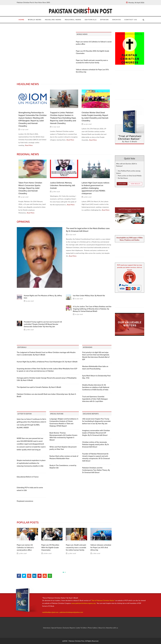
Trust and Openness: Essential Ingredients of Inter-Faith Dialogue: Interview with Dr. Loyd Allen (95, 399)
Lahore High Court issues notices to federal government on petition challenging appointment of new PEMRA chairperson (95, 188)
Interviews (47, 628)
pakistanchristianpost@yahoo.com (71, 612)
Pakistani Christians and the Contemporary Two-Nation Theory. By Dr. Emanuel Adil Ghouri (96, 470)
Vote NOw (122, 184)
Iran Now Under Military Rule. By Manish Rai (89, 296)
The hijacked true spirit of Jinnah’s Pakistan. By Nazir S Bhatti (39, 387)
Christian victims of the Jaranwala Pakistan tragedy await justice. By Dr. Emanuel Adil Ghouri (96, 445)
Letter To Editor (82, 628)
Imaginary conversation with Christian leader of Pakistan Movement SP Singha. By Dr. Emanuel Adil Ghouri (96, 433)
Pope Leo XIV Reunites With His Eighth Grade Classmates (50, 548)
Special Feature (57, 628)
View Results (136, 184)
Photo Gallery (93, 628)
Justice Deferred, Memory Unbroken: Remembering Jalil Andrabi (62, 185)
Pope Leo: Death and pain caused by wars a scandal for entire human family (76, 548)
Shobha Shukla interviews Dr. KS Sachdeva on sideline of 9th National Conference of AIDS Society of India (96, 387)
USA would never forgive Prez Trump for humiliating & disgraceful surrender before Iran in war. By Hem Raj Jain (96, 421)
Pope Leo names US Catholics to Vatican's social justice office (25, 548)
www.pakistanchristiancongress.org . (84, 603)
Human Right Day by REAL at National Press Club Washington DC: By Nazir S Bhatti (47, 362)
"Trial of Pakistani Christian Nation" (103, 600)
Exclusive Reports (69, 628)
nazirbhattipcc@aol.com (51, 612)
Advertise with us (112, 628)
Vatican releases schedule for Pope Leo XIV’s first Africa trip (101, 548)
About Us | (102, 628)
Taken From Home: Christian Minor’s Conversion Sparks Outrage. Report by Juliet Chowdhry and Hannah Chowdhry (30, 188)
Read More (29, 145)
